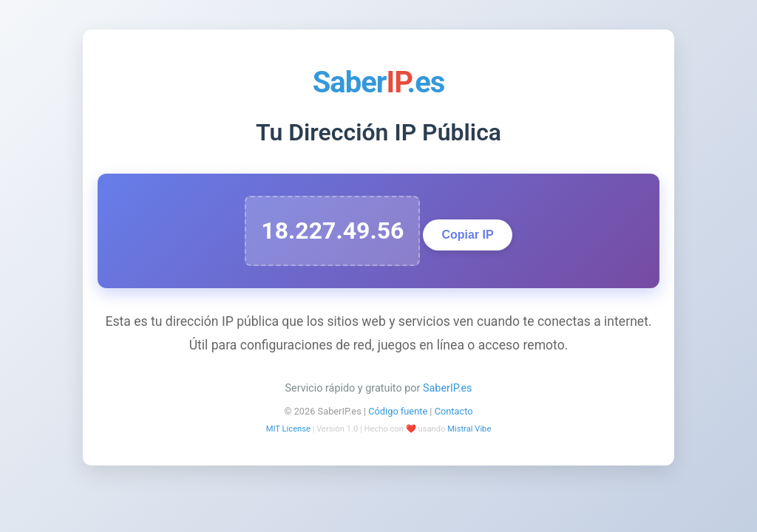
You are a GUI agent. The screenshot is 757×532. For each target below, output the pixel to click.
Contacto (454, 411)
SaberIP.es (448, 388)
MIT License (288, 429)
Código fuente (398, 411)
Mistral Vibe (469, 429)
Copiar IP (467, 235)
